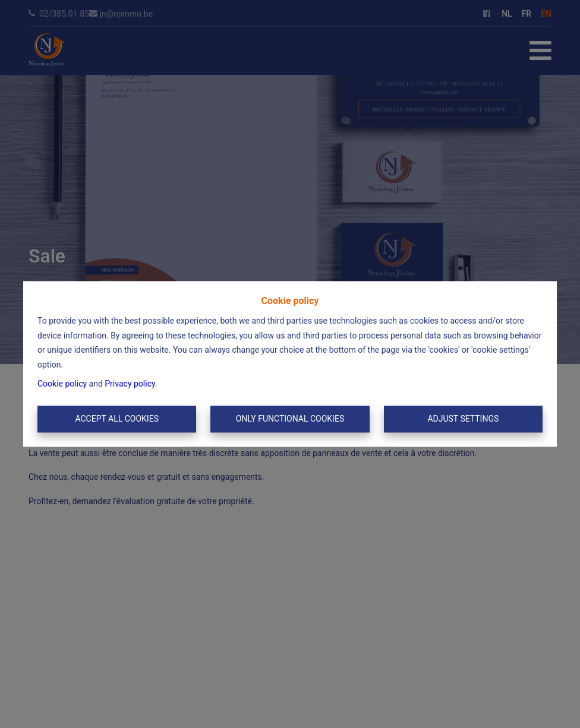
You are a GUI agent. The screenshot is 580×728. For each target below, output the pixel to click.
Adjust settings (463, 419)
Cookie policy (62, 384)
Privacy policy (130, 384)
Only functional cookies (290, 419)
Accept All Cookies (117, 419)
